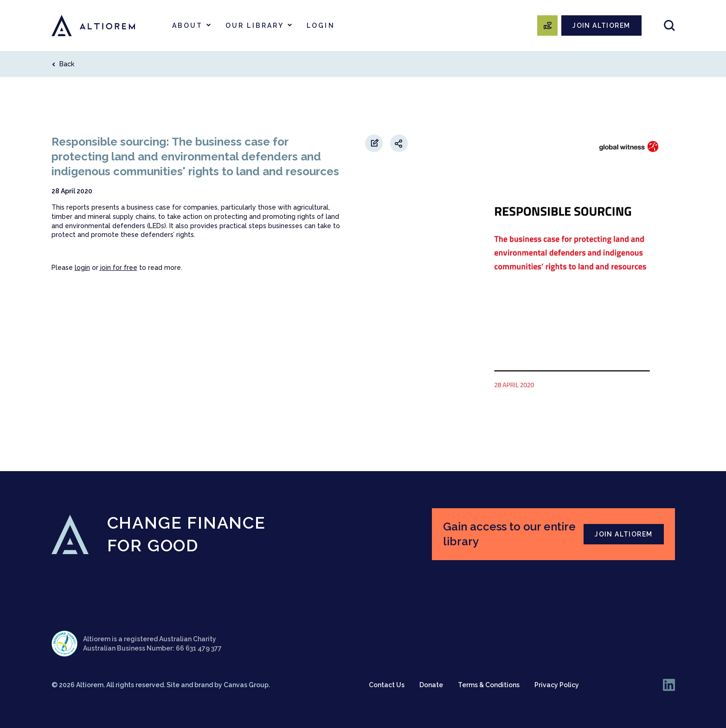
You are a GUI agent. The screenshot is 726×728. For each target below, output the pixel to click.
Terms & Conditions (489, 685)
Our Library (255, 26)
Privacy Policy (557, 685)
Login (321, 26)
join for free (119, 268)
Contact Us (387, 685)
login (82, 268)
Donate (431, 685)
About (188, 26)
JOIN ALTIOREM (601, 26)
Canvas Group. (247, 685)
